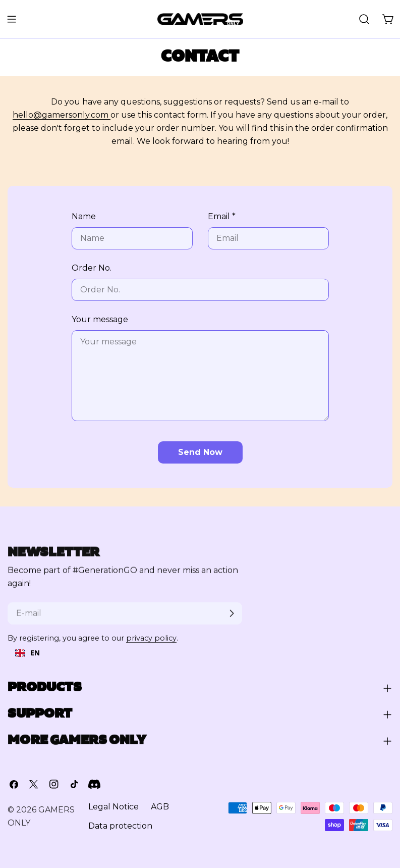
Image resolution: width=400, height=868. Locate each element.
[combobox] (27, 653)
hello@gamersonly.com (62, 115)
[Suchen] (364, 19)
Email (222, 216)
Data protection (120, 828)
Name (84, 216)
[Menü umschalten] (12, 19)
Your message (100, 319)
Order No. (92, 268)
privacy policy (151, 644)
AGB (160, 809)
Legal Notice (113, 809)
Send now (200, 452)
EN (27, 653)
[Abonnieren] (232, 619)
